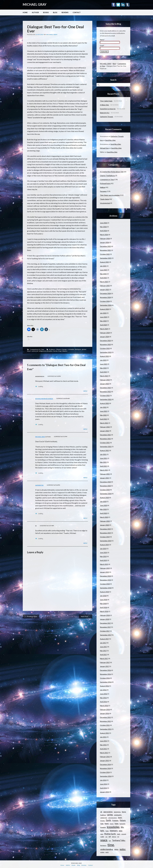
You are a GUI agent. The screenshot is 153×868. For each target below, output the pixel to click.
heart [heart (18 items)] (107, 823)
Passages (103, 191)
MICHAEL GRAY (35, 4)
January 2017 (105, 666)
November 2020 (105, 486)
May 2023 (103, 368)
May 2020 (103, 509)
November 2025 (105, 250)
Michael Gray (52, 35)
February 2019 (105, 568)
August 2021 (104, 450)
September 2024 (106, 305)
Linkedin (123, 5)
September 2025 (106, 258)
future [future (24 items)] (123, 820)
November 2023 (105, 344)
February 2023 (105, 380)
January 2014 (105, 792)
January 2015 (105, 761)
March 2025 (104, 282)
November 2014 (105, 768)
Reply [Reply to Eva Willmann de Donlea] (85, 429)
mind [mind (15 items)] (120, 831)
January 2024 (105, 337)
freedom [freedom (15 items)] (115, 821)
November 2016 (105, 674)
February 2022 (105, 427)
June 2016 (104, 694)
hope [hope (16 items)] (116, 824)
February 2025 (105, 286)
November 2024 (105, 297)
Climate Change (61, 349)
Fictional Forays (105, 183)
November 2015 (105, 721)
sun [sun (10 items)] (110, 841)
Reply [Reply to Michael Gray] (85, 478)
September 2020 (106, 494)
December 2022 (105, 388)
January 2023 (105, 384)
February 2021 (105, 474)
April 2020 (103, 513)
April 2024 (103, 325)
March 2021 (104, 470)
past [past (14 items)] (119, 834)
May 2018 (103, 604)
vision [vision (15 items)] (116, 849)
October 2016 (105, 678)
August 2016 (104, 686)
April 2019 (103, 560)
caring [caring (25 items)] (110, 815)
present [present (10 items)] (124, 834)
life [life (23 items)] (122, 827)
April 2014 (103, 788)
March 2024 (104, 329)
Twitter (118, 5)
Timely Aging (104, 199)
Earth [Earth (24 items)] (108, 820)
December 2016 (105, 670)
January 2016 (105, 713)
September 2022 (106, 399)
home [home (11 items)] (112, 824)
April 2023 (103, 372)
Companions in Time (37, 349)
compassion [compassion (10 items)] (104, 818)
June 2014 (104, 784)
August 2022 (104, 403)
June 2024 (104, 317)
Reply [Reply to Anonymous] (85, 391)
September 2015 (106, 729)
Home (25, 12)
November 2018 (105, 580)
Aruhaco (52, 349)
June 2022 (104, 411)
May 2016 (103, 698)
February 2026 (105, 239)
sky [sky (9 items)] (118, 837)
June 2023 (104, 364)
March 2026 (104, 235)
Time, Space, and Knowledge (110, 195)
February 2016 (105, 710)
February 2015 (105, 757)
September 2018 (106, 588)
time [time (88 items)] (111, 845)
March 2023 (104, 376)
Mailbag (103, 187)
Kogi (60, 351)
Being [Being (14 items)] (124, 812)
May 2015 (103, 745)
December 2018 (105, 576)
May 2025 (103, 274)
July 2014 (103, 780)
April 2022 (103, 419)
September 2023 (106, 352)
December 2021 (105, 435)
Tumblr (128, 5)
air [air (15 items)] (101, 812)
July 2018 (103, 596)
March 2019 (104, 564)
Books (46, 12)
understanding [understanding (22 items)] (107, 849)
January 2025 (105, 290)
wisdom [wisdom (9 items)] (102, 852)
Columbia (71, 349)
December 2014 (105, 764)
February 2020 (105, 521)
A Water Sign (104, 105)
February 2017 (105, 662)
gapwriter (39, 485)
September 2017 (106, 635)
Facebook (114, 5)
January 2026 (105, 242)
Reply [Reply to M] (85, 543)
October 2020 (105, 490)
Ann (101, 140)
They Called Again (106, 101)
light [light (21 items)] (102, 831)
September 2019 (106, 541)
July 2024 (103, 313)
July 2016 (103, 690)
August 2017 (104, 639)
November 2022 (105, 392)
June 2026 (104, 223)
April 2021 (103, 466)
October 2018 (105, 584)
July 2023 (103, 360)
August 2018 (104, 592)
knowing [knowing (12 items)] (103, 827)
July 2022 (103, 407)
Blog (55, 12)
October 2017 (105, 631)
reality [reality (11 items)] (102, 837)
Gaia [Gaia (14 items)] (102, 824)
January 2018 (105, 619)
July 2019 (103, 549)
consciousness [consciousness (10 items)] (112, 818)
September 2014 (106, 776)
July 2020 (103, 501)
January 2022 (105, 431)
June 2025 (104, 270)
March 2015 (104, 753)
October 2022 (105, 396)
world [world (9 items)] (107, 852)
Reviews (65, 12)
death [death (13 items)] (120, 818)
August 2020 (104, 498)
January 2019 (105, 572)
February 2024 (105, 333)
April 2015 (103, 749)
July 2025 (103, 266)
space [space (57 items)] (104, 840)
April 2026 (103, 231)
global (84, 349)
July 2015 (103, 737)
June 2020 (104, 505)
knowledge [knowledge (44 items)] (113, 827)
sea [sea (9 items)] (106, 837)
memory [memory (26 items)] (114, 831)
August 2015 (104, 733)
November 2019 (105, 533)
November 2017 (105, 627)
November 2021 (105, 439)
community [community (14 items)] (118, 815)
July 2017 (103, 643)
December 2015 (105, 717)
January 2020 (105, 525)
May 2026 (103, 227)
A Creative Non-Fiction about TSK (112, 172)
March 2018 (104, 611)
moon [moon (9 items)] (102, 834)
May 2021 (103, 462)
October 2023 (105, 348)
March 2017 (104, 658)
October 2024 (105, 301)
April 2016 (103, 702)
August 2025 (104, 262)
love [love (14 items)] (107, 831)
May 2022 (103, 415)
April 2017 (103, 655)
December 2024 (105, 293)
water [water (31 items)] (123, 849)
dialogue (78, 349)
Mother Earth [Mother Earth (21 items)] (110, 834)
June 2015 (104, 741)
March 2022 (104, 423)
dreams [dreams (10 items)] (103, 821)
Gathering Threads (107, 117)
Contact (77, 12)
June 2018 (104, 600)
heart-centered (33, 351)
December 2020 (105, 482)
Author (35, 12)
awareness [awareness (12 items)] (117, 812)
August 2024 (104, 309)
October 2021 (105, 443)
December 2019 (105, 529)
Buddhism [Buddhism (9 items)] (103, 815)
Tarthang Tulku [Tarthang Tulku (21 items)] (119, 840)
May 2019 (103, 556)
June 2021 (104, 458)
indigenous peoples (46, 351)
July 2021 (103, 454)
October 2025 (105, 254)
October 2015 (105, 725)
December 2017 (105, 623)
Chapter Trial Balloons (108, 176)
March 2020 (104, 517)
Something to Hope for (108, 109)
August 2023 (104, 356)
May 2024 (103, 321)
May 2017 (103, 651)
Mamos (65, 351)
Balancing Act (105, 113)
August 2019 (104, 545)
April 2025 (103, 278)
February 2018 (105, 615)
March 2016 (104, 706)
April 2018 (103, 607)
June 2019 (104, 553)
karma (55, 351)
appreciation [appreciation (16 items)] (108, 812)
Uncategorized (105, 203)
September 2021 (106, 447)
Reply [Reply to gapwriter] (85, 518)
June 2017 (104, 647)
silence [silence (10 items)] (114, 837)
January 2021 (105, 478)
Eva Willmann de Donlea (44, 399)
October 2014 (105, 772)
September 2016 (106, 682)
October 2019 (105, 537)
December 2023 (105, 341)
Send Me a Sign (110, 140)
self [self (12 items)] (110, 837)
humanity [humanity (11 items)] (122, 824)
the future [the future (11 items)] (103, 845)
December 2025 (105, 246)
